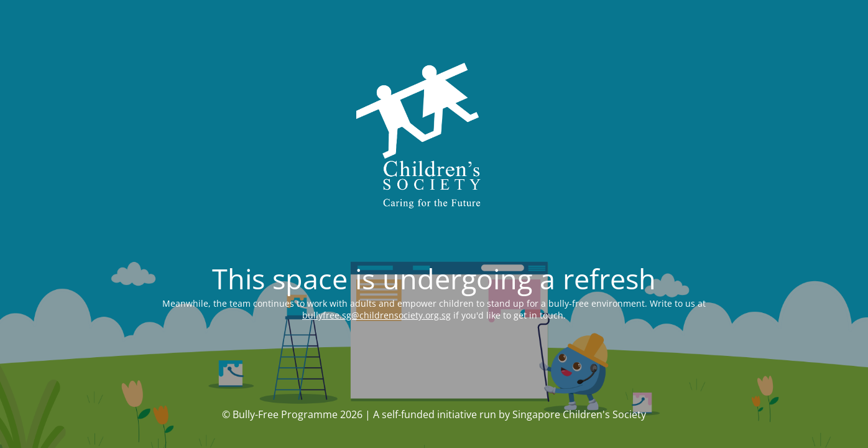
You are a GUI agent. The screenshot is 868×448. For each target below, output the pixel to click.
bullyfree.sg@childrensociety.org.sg (376, 315)
